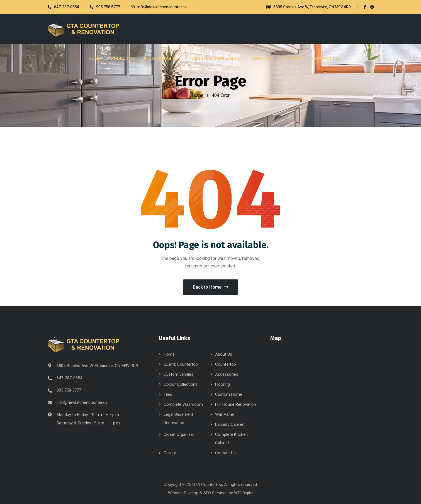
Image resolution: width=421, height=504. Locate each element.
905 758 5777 (69, 390)
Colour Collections (181, 384)
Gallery (170, 453)
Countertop (226, 364)
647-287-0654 (69, 378)
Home (198, 95)
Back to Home (210, 287)
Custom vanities (178, 374)
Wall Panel (224, 414)
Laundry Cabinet (230, 424)
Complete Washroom (183, 404)
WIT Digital (244, 493)
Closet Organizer (179, 434)
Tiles (168, 394)
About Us (224, 354)
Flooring (222, 384)
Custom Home (229, 394)
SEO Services (216, 493)
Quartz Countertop (181, 364)
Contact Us (225, 453)
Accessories (227, 374)
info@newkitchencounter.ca (82, 402)
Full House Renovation (236, 404)
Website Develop (183, 493)
